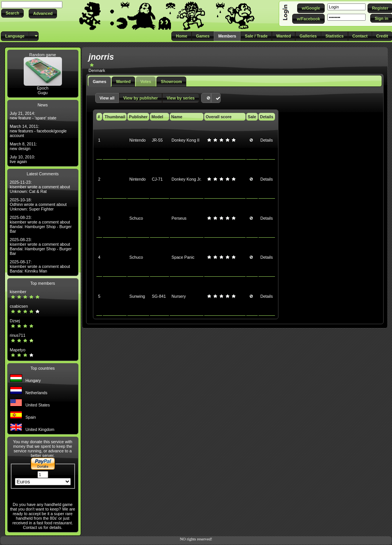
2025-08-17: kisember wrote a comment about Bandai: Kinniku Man (40, 266)
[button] (12, 13)
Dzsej (15, 321)
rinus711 (18, 335)
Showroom (172, 82)
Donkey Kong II (186, 140)
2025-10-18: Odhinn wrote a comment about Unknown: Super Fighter (38, 204)
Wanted (123, 82)
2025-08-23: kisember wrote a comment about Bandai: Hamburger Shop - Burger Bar (41, 224)
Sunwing (137, 296)
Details (267, 140)
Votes (146, 82)
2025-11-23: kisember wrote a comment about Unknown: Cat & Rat (40, 187)
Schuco (136, 218)
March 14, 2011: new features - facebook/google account (38, 131)
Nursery (179, 296)
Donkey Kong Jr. (187, 179)
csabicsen (19, 306)
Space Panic (183, 257)
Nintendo (137, 140)
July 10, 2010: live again (23, 159)
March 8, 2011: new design (24, 146)
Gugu (42, 93)
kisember (18, 292)
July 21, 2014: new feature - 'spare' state (33, 116)
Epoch (42, 88)
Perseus (179, 218)
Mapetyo (18, 350)
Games (99, 82)
